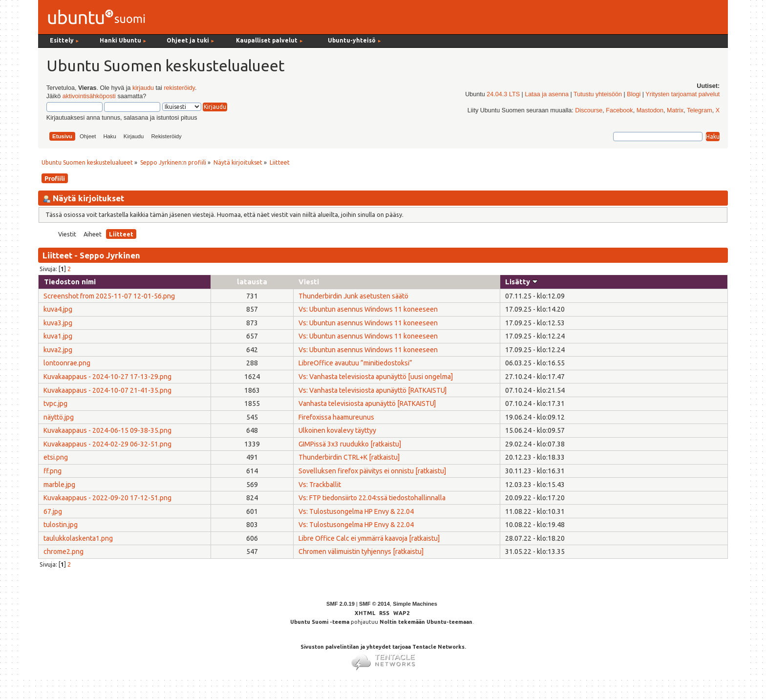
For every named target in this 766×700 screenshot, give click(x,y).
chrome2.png (64, 552)
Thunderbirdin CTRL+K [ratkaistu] (349, 457)
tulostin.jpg (61, 525)
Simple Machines (415, 604)
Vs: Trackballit (320, 485)
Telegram (700, 110)
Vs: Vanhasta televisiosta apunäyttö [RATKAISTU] (372, 390)
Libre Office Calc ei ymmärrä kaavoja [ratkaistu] (369, 538)
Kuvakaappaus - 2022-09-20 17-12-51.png (107, 498)
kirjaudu (143, 88)
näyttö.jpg (59, 417)
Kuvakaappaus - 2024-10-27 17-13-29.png (107, 377)
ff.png (53, 471)
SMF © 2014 (374, 604)
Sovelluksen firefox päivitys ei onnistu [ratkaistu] (372, 471)
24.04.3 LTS (503, 94)
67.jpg (53, 511)
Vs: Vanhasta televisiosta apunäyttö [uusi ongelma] (376, 377)
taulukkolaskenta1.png (78, 538)
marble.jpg (59, 485)
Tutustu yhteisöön (598, 94)
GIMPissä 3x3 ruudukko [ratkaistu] (350, 444)
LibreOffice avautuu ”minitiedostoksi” (355, 363)
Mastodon (650, 110)
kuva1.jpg (58, 336)
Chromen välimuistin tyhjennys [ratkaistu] (361, 552)
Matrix (675, 110)
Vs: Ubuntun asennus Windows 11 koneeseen (368, 309)
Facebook (619, 110)
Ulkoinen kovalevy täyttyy (337, 430)
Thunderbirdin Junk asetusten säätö (353, 296)
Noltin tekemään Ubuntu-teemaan (426, 622)
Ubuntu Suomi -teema (320, 622)
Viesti (309, 282)
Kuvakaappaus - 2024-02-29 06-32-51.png (107, 444)
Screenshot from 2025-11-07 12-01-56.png (109, 296)
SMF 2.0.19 (340, 604)
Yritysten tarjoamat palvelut (682, 94)
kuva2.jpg (58, 350)
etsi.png (56, 457)
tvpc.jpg (55, 403)
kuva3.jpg (58, 323)
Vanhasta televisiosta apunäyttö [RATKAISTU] (367, 403)
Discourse (589, 110)
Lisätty (521, 282)
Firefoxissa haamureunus (336, 417)
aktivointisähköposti (89, 96)
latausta (252, 282)
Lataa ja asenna (547, 94)
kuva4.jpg (58, 309)
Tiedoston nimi (70, 282)
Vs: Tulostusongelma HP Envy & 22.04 (356, 511)
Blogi (634, 94)
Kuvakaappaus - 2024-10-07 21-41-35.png (107, 390)
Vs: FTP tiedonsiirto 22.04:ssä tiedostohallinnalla (372, 498)
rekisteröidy (179, 88)
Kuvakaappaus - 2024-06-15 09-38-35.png (107, 430)
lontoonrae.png (67, 363)
